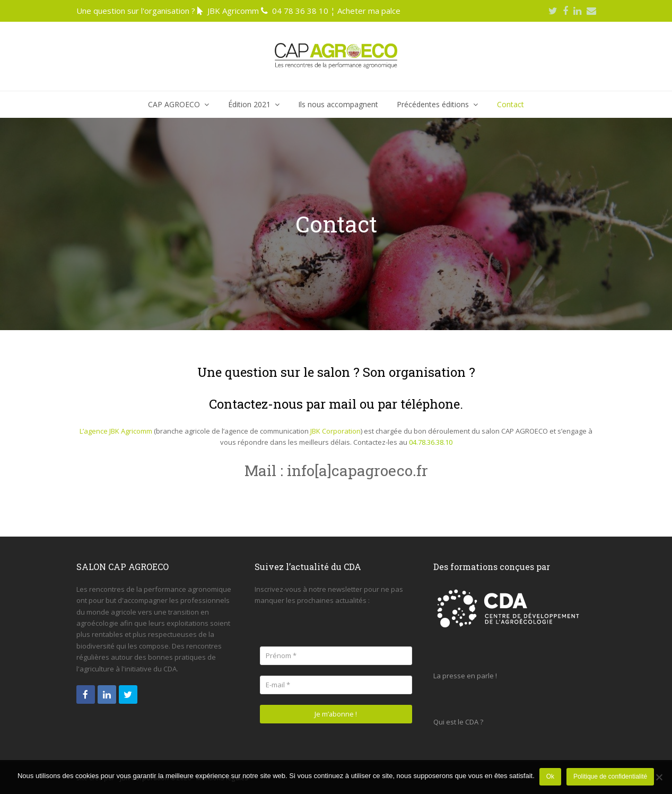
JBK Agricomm (233, 11)
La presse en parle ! (465, 676)
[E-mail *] (336, 685)
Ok (551, 777)
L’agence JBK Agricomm (116, 431)
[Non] (659, 778)
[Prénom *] (336, 656)
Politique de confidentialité (611, 777)
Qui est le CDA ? (458, 722)
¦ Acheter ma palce (365, 11)
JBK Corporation (335, 431)
